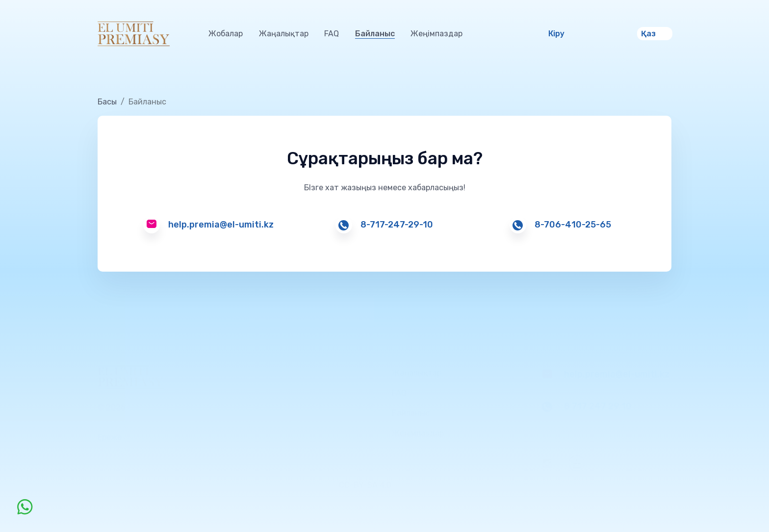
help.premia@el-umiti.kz (221, 225)
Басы (107, 102)
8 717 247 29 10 (598, 406)
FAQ (332, 34)
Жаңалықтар (284, 34)
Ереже (110, 437)
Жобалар (226, 34)
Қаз (648, 34)
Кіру (556, 34)
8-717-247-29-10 (397, 225)
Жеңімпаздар (436, 34)
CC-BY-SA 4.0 (366, 485)
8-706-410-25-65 (573, 225)
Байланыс (375, 34)
